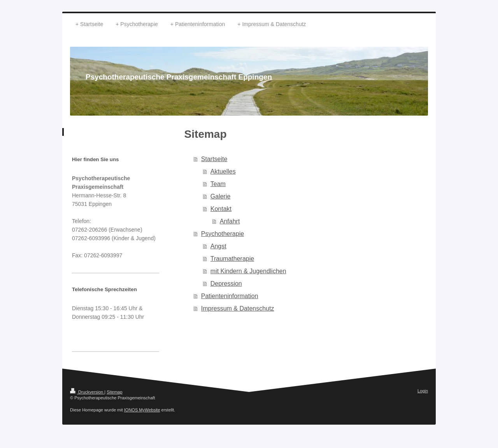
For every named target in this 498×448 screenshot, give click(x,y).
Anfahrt (230, 221)
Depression (226, 284)
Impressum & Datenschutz (238, 308)
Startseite (214, 159)
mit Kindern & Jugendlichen (248, 271)
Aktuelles (223, 171)
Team (218, 184)
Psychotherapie (223, 234)
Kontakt (221, 209)
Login (423, 391)
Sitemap (114, 392)
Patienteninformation (230, 296)
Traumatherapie (232, 259)
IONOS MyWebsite (142, 410)
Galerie (221, 196)
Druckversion (87, 392)
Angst (218, 246)
